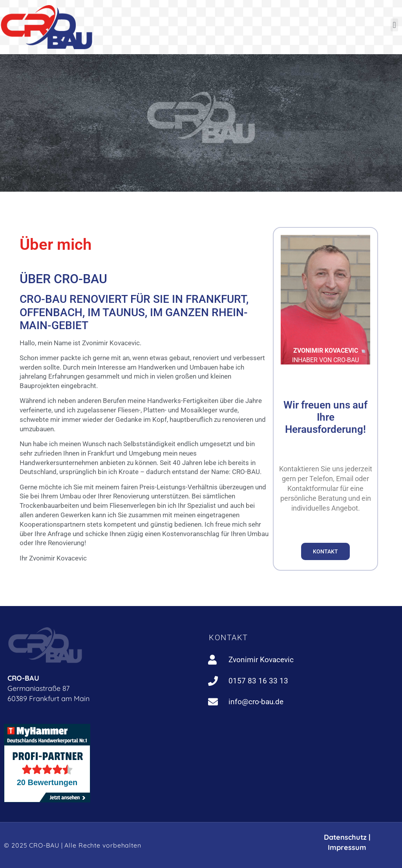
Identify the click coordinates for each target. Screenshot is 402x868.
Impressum (347, 847)
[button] (394, 25)
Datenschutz (345, 837)
